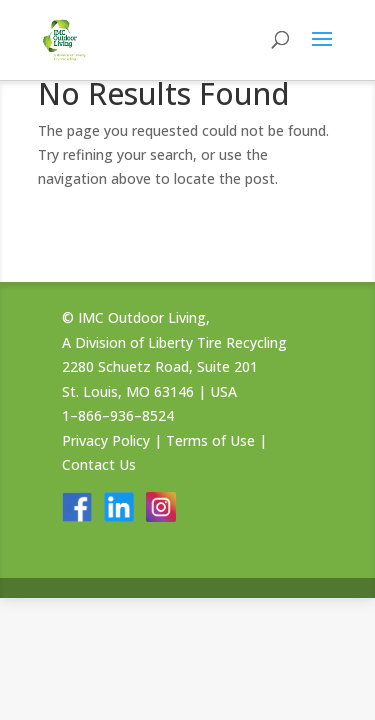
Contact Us (99, 464)
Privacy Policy (106, 440)
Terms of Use (210, 440)
